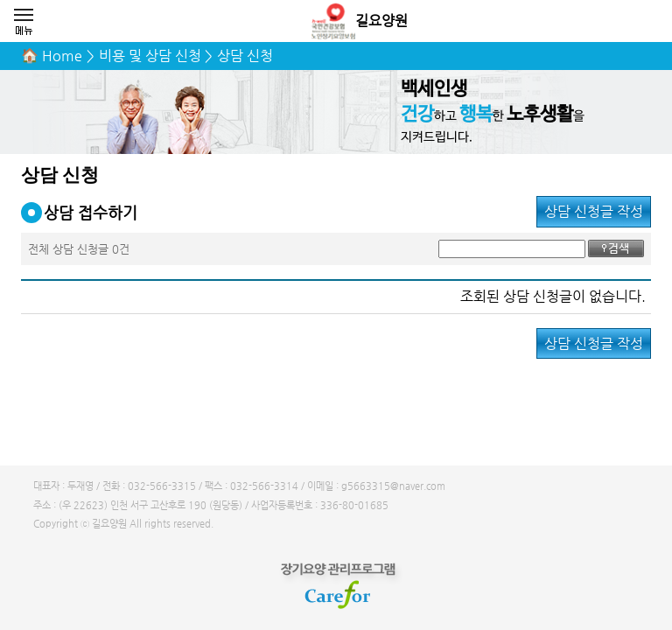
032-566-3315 (162, 486)
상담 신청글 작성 (594, 211)
